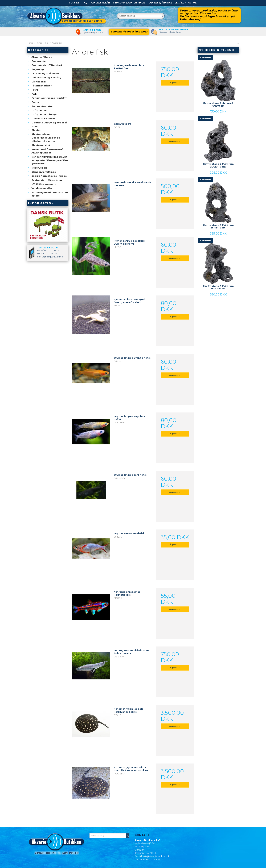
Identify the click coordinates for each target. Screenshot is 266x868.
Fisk (34, 94)
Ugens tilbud (92, 30)
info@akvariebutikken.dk (156, 856)
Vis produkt (175, 83)
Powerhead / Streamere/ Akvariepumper (47, 151)
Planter (36, 130)
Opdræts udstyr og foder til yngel (49, 124)
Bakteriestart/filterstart (47, 65)
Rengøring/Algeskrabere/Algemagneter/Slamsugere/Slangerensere (50, 160)
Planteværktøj (41, 145)
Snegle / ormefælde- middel (49, 176)
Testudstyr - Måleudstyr (47, 180)
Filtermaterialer (42, 86)
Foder (35, 102)
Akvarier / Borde (42, 57)
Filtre (35, 90)
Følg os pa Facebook (174, 29)
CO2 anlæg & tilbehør (45, 73)
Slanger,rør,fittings (44, 172)
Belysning (38, 69)
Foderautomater (42, 106)
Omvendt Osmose (43, 118)
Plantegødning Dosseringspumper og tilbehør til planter (46, 138)
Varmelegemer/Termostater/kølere (50, 194)
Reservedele (39, 168)
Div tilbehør (39, 82)
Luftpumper (39, 110)
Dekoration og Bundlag (46, 77)
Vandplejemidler (42, 188)
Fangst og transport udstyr (49, 98)
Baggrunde (39, 61)
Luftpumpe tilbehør (44, 114)
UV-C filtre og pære (44, 184)
